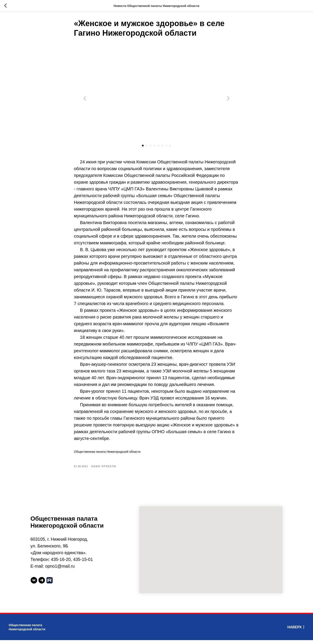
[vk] (34, 584)
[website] (50, 584)
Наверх (296, 631)
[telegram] (42, 584)
